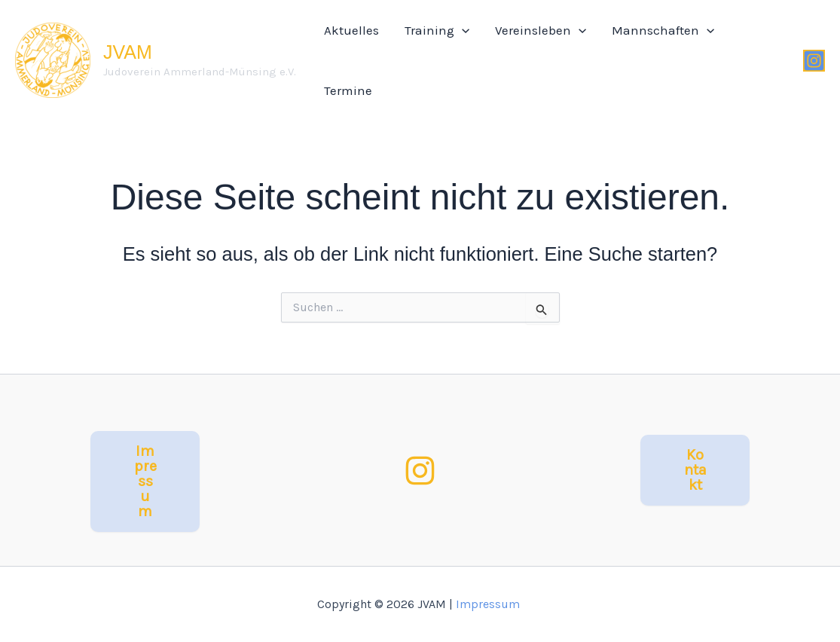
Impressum (489, 604)
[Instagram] (814, 61)
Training (437, 30)
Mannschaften (663, 30)
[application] (462, 30)
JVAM (128, 52)
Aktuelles (351, 30)
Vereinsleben (541, 30)
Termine (348, 90)
